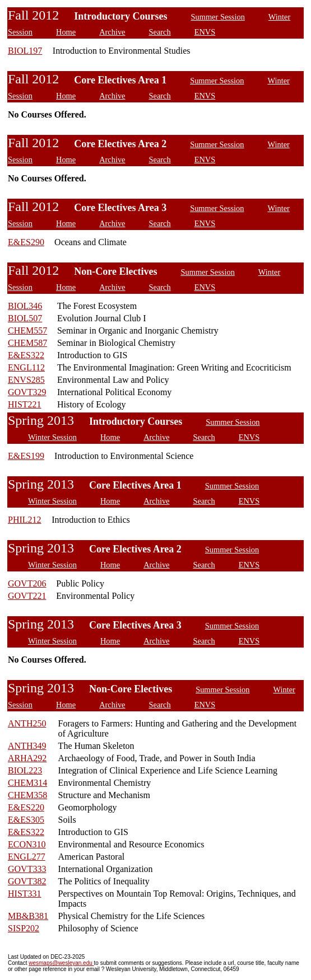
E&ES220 (26, 807)
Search (160, 32)
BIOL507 (25, 318)
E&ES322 (26, 355)
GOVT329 (27, 392)
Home (66, 32)
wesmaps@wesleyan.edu (61, 963)
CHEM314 (27, 783)
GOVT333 (27, 869)
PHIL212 (25, 520)
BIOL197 (25, 51)
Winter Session (52, 437)
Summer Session (218, 17)
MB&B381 (28, 916)
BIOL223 (25, 770)
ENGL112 (26, 367)
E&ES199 (26, 456)
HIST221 (25, 404)
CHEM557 (27, 330)
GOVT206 (27, 583)
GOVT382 (27, 881)
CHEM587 (27, 343)
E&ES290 (26, 242)
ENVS (205, 32)
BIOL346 (25, 306)
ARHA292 (27, 758)
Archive (112, 32)
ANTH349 (27, 746)
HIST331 (25, 894)
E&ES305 (26, 820)
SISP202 (24, 928)
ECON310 (27, 844)
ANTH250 (27, 723)
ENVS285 (26, 380)
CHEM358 (27, 795)
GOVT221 (27, 596)
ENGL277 (27, 857)
